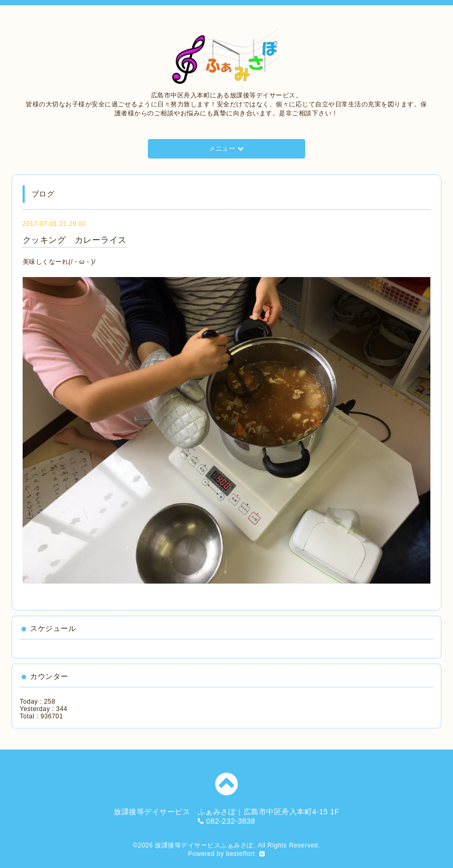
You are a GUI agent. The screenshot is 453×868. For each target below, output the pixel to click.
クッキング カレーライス (75, 240)
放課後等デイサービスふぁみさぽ (204, 845)
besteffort (241, 854)
